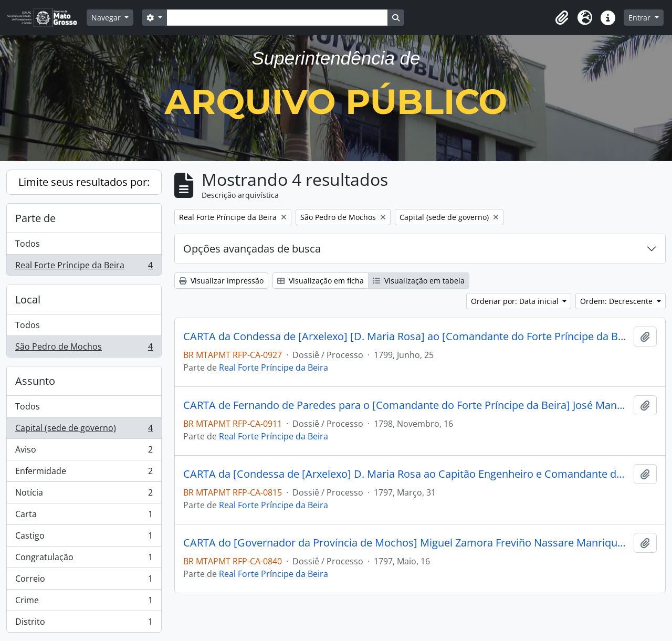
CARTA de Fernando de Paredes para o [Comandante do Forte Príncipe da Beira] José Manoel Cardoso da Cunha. (406, 405)
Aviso (84, 452)
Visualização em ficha (321, 281)
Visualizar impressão (221, 281)
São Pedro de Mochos (84, 349)
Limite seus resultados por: (84, 182)
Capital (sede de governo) (84, 430)
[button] (562, 18)
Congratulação (84, 559)
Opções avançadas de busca (252, 249)
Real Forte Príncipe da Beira (84, 267)
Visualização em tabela (419, 281)
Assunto (35, 381)
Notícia (84, 495)
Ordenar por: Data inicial (516, 301)
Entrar (640, 18)
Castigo (84, 538)
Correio (84, 581)
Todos (28, 244)
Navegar (107, 18)
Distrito (84, 624)
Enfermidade (84, 473)
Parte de (35, 218)
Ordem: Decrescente (617, 301)
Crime (84, 602)
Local (28, 300)
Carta (84, 516)
